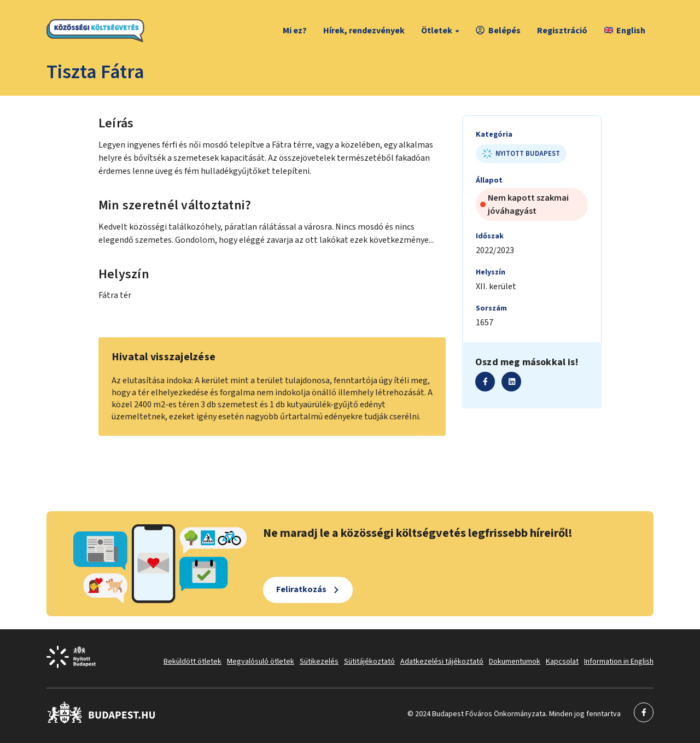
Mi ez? (295, 31)
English (625, 31)
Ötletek (442, 31)
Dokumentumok (515, 662)
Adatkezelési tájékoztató (442, 662)
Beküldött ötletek (192, 662)
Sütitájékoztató (369, 662)
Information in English (619, 662)
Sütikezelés (319, 662)
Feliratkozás (301, 589)
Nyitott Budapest (521, 154)
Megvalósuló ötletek (261, 662)
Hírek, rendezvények (364, 31)
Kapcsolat (562, 662)
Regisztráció (562, 31)
